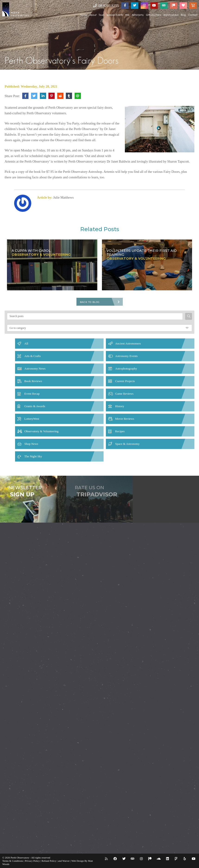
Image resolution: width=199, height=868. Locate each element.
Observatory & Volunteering (41, 431)
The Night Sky (33, 456)
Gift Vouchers (153, 15)
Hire (127, 15)
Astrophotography (126, 368)
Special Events (115, 15)
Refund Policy (49, 861)
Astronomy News (35, 368)
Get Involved (171, 15)
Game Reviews (124, 394)
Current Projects (125, 381)
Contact (193, 15)
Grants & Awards (35, 406)
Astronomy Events (126, 356)
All (26, 343)
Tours (101, 15)
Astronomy (138, 15)
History (120, 406)
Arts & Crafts (33, 356)
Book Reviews (33, 381)
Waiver (66, 861)
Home (84, 15)
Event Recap (32, 394)
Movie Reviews (125, 419)
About (93, 15)
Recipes (120, 431)
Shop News (31, 444)
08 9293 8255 (106, 6)
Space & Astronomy (127, 444)
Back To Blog (90, 302)
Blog (183, 15)
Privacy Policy (32, 861)
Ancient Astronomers (128, 343)
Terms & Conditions (13, 861)
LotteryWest (32, 419)
